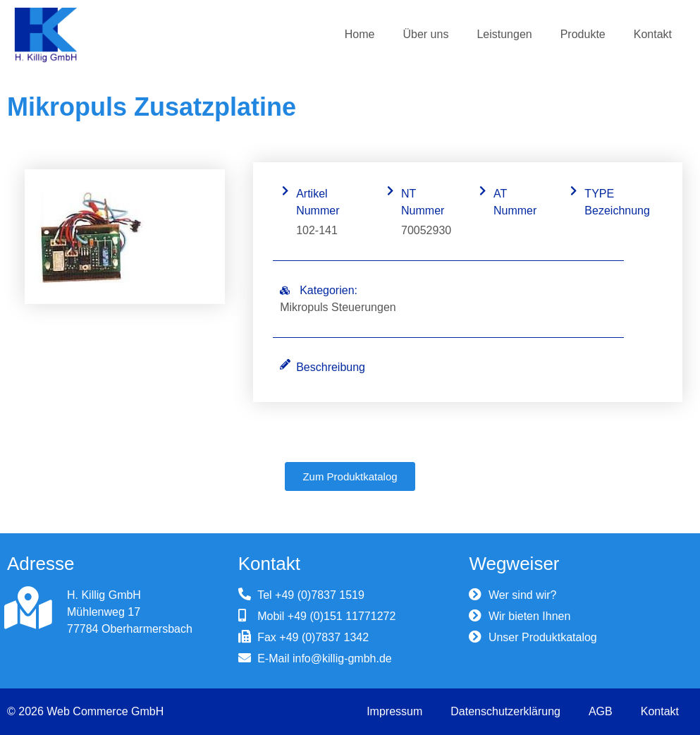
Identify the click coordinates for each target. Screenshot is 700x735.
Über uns (425, 34)
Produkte (583, 34)
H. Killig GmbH (104, 595)
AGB (601, 711)
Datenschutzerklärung (505, 711)
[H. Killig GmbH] (28, 608)
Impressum (394, 711)
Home (360, 34)
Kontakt (653, 34)
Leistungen (504, 34)
